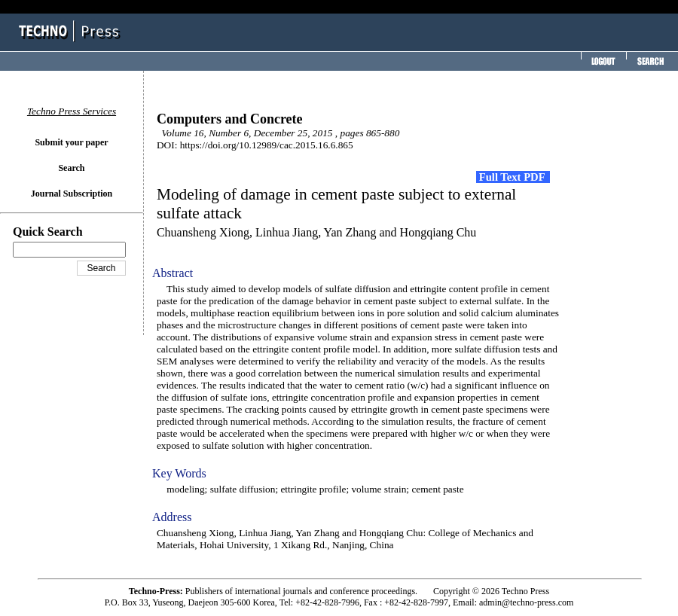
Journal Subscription (72, 194)
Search (71, 168)
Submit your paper (71, 142)
